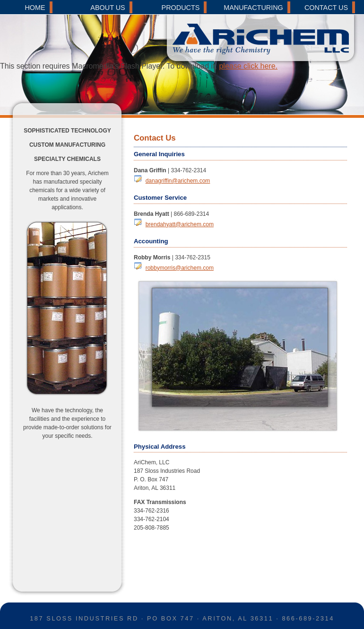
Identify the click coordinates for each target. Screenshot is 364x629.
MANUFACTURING (253, 8)
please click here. (248, 66)
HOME (35, 8)
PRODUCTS (181, 8)
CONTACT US (326, 8)
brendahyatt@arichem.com (180, 224)
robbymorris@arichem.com (180, 268)
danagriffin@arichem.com (178, 181)
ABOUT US (108, 8)
